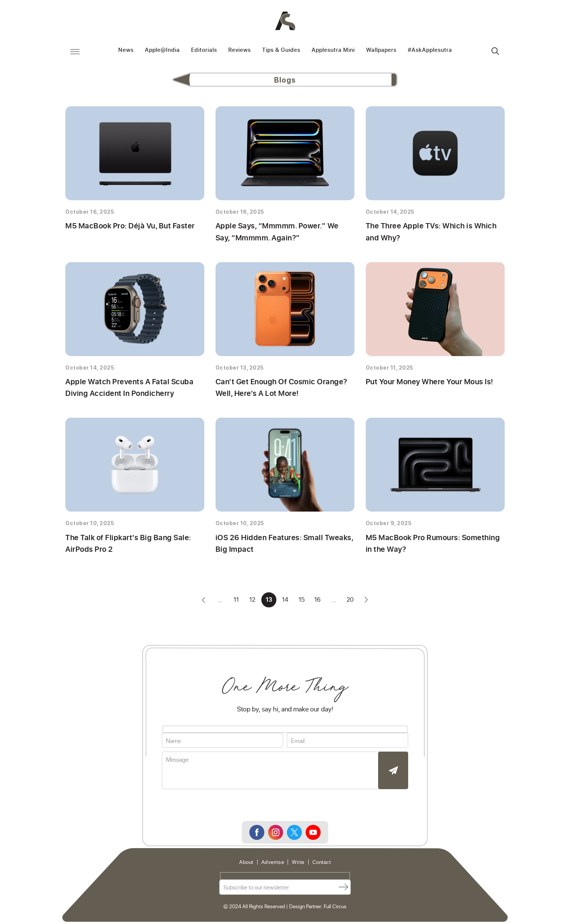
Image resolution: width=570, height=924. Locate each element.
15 (302, 602)
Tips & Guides (281, 50)
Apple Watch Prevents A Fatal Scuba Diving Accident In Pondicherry (127, 388)
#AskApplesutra (430, 50)
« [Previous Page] (202, 602)
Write (298, 864)
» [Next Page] (368, 602)
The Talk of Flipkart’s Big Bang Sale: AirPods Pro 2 (125, 545)
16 (318, 602)
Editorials (204, 50)
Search (495, 51)
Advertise (273, 864)
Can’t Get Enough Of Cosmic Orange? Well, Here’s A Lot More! (280, 388)
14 (285, 602)
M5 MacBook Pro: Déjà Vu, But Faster (128, 226)
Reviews (240, 50)
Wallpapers (381, 50)
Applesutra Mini (333, 50)
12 (252, 602)
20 (351, 602)
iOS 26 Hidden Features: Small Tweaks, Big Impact (282, 545)
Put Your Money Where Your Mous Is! (430, 382)
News (126, 50)
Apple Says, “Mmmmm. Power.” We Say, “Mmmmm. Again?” (284, 232)
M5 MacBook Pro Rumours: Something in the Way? (432, 545)
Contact (322, 864)
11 (235, 602)
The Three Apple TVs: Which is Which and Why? (430, 232)
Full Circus (335, 908)
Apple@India (162, 50)
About (246, 864)
